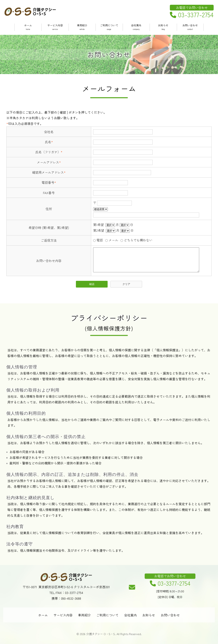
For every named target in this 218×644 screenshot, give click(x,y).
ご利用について (109, 27)
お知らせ (163, 27)
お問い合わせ (190, 27)
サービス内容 (55, 27)
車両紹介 (82, 27)
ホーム (28, 27)
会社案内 (136, 27)
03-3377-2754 (192, 15)
